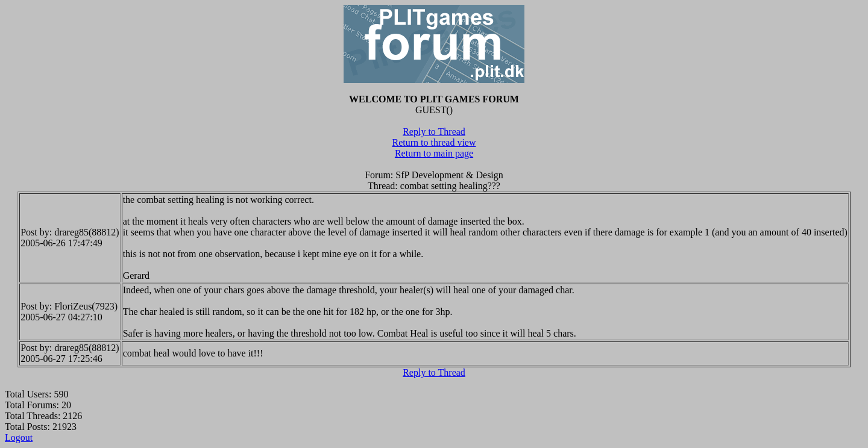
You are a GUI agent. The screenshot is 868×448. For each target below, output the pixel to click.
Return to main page (434, 153)
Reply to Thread (434, 132)
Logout (19, 437)
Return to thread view (434, 142)
